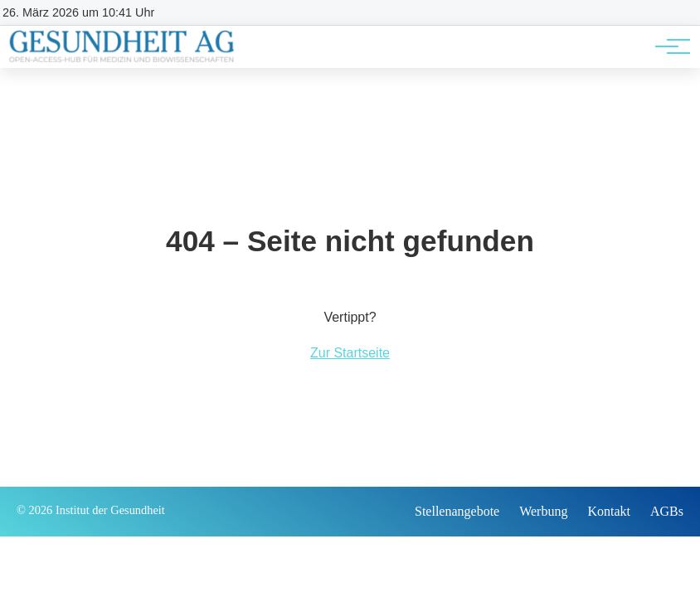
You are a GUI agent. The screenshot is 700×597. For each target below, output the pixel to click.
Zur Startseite (350, 353)
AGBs (667, 511)
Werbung (543, 511)
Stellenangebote (457, 511)
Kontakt (609, 511)
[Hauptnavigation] (667, 46)
